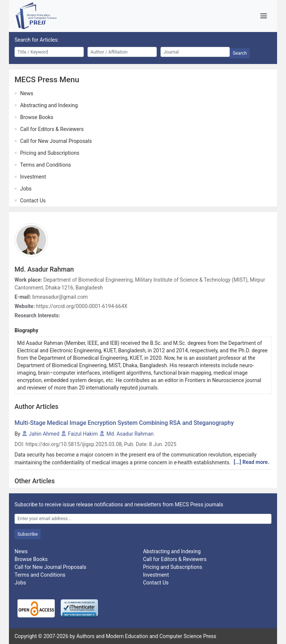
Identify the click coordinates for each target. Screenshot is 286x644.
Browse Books (37, 117)
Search (240, 53)
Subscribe (28, 534)
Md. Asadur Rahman (130, 434)
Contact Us (33, 201)
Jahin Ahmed (44, 434)
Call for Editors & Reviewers (52, 129)
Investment (33, 177)
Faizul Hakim (83, 434)
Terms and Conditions (46, 165)
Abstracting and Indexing (49, 105)
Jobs (26, 189)
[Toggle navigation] (263, 16)
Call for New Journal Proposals (56, 141)
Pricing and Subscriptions (50, 153)
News (27, 93)
